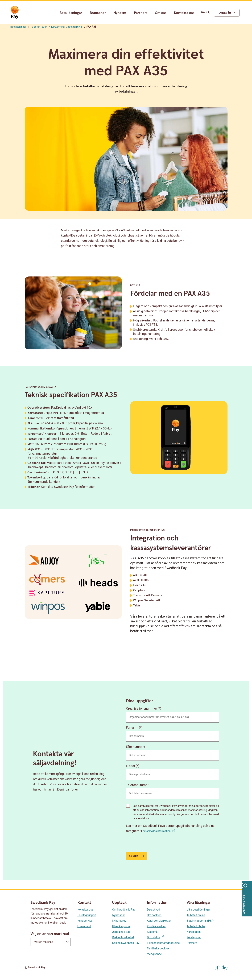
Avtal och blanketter (159, 921)
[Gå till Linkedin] (225, 968)
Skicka (134, 856)
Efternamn (133, 747)
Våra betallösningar (198, 910)
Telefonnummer (137, 785)
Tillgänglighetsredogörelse (163, 943)
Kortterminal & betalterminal (67, 27)
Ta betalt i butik (39, 27)
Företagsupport (87, 915)
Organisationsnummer (142, 708)
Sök (206, 13)
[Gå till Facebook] (217, 968)
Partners (141, 13)
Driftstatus (153, 937)
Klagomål (153, 932)
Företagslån (194, 937)
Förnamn (132, 728)
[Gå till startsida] (15, 13)
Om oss (161, 13)
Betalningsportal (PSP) (201, 921)
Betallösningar (71, 13)
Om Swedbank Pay (124, 910)
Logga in (225, 13)
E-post (131, 766)
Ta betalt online (196, 915)
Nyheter (120, 13)
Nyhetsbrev (119, 921)
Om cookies (154, 915)
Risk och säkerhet (123, 937)
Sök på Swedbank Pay (126, 943)
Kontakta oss (184, 13)
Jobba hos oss (121, 932)
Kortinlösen (194, 932)
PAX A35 (135, 286)
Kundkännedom (156, 926)
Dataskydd (153, 910)
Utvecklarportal (121, 926)
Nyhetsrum (119, 915)
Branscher (98, 13)
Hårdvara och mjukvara (40, 387)
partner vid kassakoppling (147, 530)
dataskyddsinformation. (157, 831)
